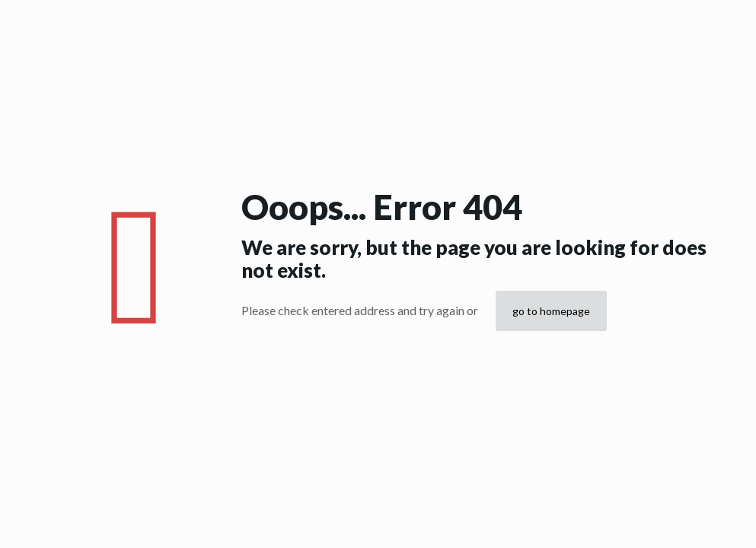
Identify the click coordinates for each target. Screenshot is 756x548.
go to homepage (551, 311)
